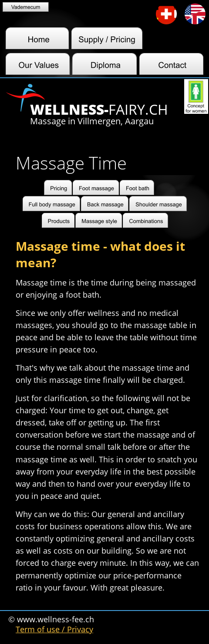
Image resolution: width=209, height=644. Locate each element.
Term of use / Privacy (54, 629)
